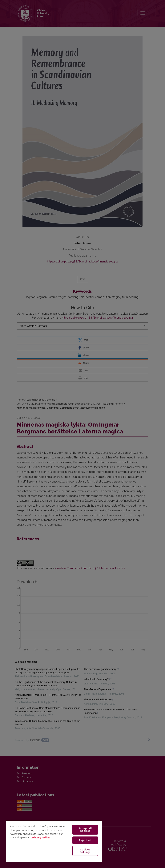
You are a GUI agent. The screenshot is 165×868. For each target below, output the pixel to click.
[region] (54, 841)
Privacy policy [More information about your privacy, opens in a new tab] (40, 838)
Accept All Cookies (85, 830)
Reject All (85, 840)
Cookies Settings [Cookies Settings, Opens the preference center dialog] (85, 851)
